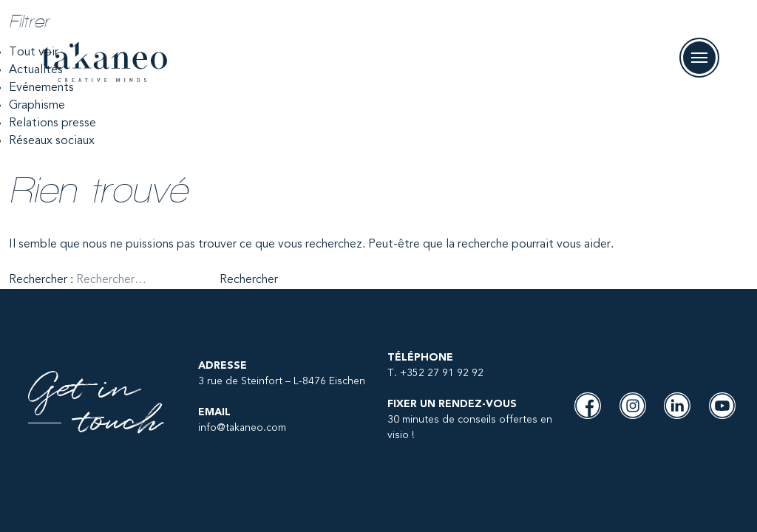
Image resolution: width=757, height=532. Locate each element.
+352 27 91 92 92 (442, 373)
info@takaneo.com (242, 428)
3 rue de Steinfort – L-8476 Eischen (282, 381)
